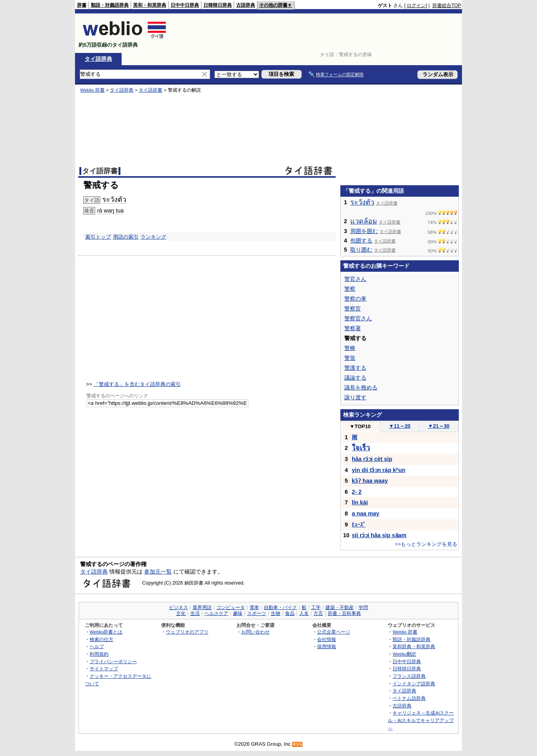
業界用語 (202, 607)
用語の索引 (126, 237)
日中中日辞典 (185, 5)
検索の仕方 (101, 639)
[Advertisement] (317, 33)
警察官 (353, 308)
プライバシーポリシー (113, 661)
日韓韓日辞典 (218, 5)
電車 (254, 607)
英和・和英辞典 (150, 5)
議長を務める (361, 387)
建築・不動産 (340, 607)
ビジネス (178, 607)
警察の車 (355, 299)
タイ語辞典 (98, 59)
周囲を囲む (364, 231)
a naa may (366, 513)
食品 (290, 613)
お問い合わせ (255, 632)
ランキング (153, 237)
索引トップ (98, 237)
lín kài (360, 502)
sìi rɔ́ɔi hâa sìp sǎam (379, 535)
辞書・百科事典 (344, 613)
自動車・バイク (280, 607)
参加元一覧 (158, 572)
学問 (363, 607)
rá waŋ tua (110, 211)
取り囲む (361, 250)
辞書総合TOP (447, 6)
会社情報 (327, 639)
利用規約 (99, 654)
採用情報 (327, 646)
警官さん (355, 279)
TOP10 (360, 426)
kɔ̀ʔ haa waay (370, 481)
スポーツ (257, 613)
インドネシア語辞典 (414, 684)
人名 (304, 613)
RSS (298, 744)
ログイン (416, 6)
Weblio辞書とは (106, 632)
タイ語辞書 (150, 90)
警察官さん (358, 318)
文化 (181, 613)
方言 (318, 613)
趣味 (238, 613)
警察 (350, 289)
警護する (355, 368)
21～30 (439, 426)
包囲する (361, 241)
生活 (195, 613)
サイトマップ (104, 669)
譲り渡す (355, 397)
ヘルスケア (216, 613)
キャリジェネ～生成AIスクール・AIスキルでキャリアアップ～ (421, 720)
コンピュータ (231, 607)
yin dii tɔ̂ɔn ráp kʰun (379, 470)
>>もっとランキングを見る (426, 544)
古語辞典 (246, 5)
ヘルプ (97, 646)
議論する (355, 378)
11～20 (400, 426)
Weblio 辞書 (92, 90)
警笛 (350, 358)
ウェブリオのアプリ (187, 632)
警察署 (353, 328)
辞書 (82, 5)
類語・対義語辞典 (110, 5)
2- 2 (357, 492)
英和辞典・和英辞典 (414, 646)
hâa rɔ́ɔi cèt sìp (372, 459)
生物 (276, 613)
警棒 (350, 348)
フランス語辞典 (409, 676)
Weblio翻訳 (404, 654)
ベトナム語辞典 (409, 698)
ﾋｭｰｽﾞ (359, 525)
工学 (316, 607)
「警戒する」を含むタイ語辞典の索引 (137, 384)
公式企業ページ (334, 632)
